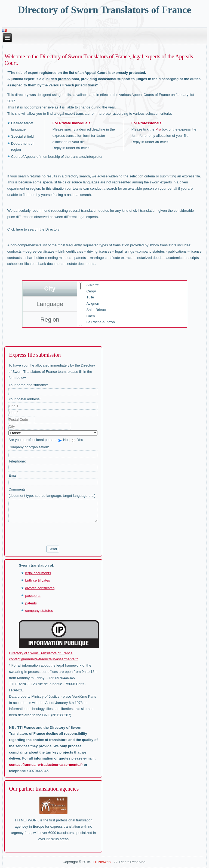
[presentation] (50, 534)
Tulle (90, 297)
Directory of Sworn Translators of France (105, 10)
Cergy (91, 291)
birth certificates (37, 580)
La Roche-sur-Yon (101, 322)
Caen (91, 316)
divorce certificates (40, 588)
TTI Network (102, 862)
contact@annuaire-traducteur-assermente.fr (43, 659)
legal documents (38, 573)
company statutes (39, 611)
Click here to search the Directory (33, 229)
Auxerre (93, 285)
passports (33, 596)
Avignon (93, 303)
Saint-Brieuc (96, 310)
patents (31, 603)
